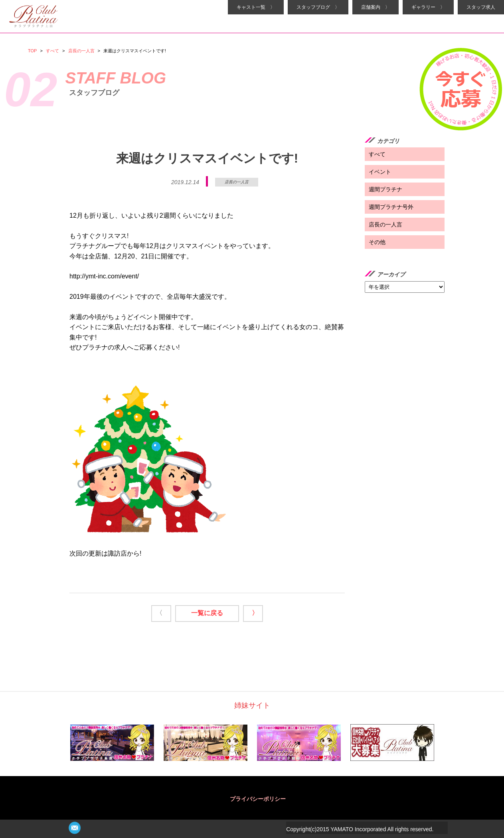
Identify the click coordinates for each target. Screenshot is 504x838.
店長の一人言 (81, 51)
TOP (32, 51)
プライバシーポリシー (258, 799)
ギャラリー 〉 (428, 7)
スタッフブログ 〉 (318, 7)
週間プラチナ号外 (391, 207)
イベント (380, 172)
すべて (52, 51)
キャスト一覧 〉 (256, 7)
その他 (377, 242)
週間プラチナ (385, 189)
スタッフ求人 (481, 7)
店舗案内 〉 (376, 7)
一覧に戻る (207, 613)
